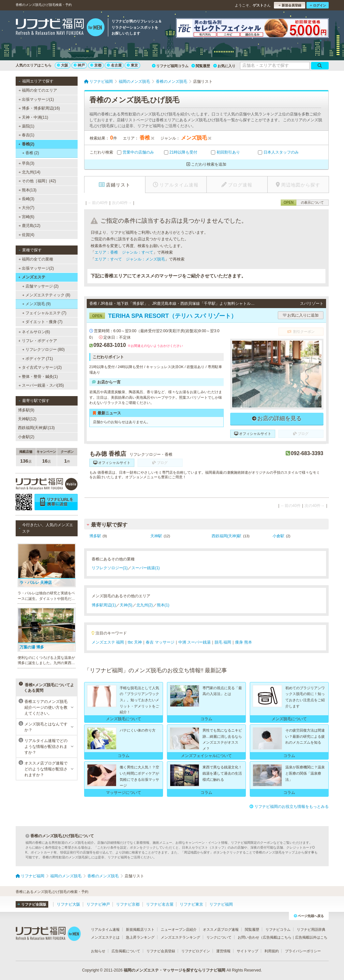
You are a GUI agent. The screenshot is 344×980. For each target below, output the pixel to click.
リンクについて (219, 937)
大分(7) (26, 208)
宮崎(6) (26, 217)
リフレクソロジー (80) (43, 349)
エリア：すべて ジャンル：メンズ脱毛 (130, 259)
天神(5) (126, 605)
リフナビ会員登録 (161, 951)
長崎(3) (26, 199)
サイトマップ (247, 951)
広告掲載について (126, 951)
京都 (96, 65)
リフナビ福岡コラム (170, 66)
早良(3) (26, 163)
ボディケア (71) (37, 359)
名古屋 (114, 65)
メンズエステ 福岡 (108, 642)
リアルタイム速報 (105, 929)
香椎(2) (26, 144)
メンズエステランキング (180, 937)
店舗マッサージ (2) (40, 286)
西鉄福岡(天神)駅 (227, 536)
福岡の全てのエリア (37, 90)
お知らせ (98, 951)
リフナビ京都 (128, 904)
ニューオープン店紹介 (179, 929)
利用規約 (272, 951)
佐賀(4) (26, 235)
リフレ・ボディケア (38, 341)
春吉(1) (26, 135)
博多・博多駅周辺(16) (39, 108)
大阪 (63, 65)
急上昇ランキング (140, 937)
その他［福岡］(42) (37, 181)
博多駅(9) (26, 410)
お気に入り (224, 66)
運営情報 (223, 951)
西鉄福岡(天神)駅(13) (36, 428)
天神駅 (156, 536)
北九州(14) (29, 172)
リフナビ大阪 (68, 904)
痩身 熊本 (243, 642)
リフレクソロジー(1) (110, 568)
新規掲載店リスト (140, 929)
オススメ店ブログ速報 (221, 929)
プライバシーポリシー (303, 951)
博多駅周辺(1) (104, 605)
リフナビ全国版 (32, 904)
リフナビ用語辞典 (311, 929)
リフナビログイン (196, 951)
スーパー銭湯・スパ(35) (41, 385)
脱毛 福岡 (223, 642)
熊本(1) (163, 605)
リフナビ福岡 (221, 904)
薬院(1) (26, 126)
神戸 (79, 65)
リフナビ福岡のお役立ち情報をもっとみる (289, 807)
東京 (132, 65)
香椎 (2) (30, 153)
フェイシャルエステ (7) (44, 313)
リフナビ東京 (191, 904)
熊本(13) (27, 190)
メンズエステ (32, 277)
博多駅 (95, 536)
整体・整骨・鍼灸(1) (38, 377)
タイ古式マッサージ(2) (40, 367)
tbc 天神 (135, 642)
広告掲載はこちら (277, 937)
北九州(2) (145, 605)
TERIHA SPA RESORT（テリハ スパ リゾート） (163, 316)
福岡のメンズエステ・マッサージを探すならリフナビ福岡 (174, 970)
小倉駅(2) (26, 437)
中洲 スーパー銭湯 (194, 642)
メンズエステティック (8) (46, 295)
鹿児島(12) (29, 226)
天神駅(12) (27, 419)
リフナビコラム (278, 929)
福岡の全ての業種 (36, 259)
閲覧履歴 (201, 66)
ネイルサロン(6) (34, 332)
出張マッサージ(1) (36, 99)
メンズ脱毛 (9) (36, 304)
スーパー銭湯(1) (146, 568)
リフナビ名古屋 (160, 904)
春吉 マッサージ (160, 642)
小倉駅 (278, 536)
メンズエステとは (105, 937)
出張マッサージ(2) (36, 268)
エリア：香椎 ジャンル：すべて (124, 252)
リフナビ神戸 (98, 904)
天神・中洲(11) (33, 117)
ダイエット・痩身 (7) (42, 322)
